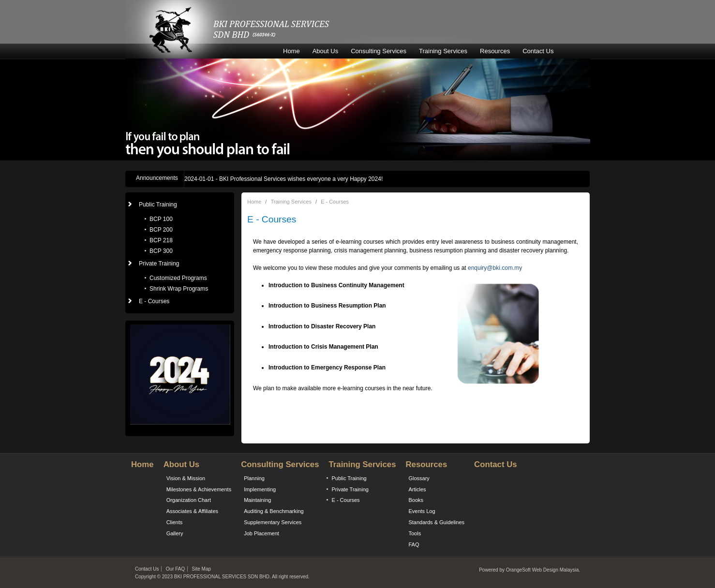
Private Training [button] (159, 264)
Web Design (545, 570)
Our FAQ (175, 569)
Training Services (443, 51)
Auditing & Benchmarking (274, 511)
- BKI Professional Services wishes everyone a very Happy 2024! (283, 179)
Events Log (422, 511)
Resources (495, 51)
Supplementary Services (273, 522)
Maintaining (257, 500)
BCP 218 (161, 240)
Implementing (260, 489)
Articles (417, 489)
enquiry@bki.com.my (495, 268)
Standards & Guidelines (436, 522)
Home (291, 51)
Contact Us (538, 51)
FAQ (414, 544)
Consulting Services (379, 51)
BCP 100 (161, 219)
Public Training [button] (158, 205)
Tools (415, 533)
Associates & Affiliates (192, 511)
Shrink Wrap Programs (179, 289)
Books (416, 500)
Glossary (419, 478)
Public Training (349, 478)
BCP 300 (161, 251)
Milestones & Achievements (199, 489)
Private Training (350, 489)
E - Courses (154, 301)
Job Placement (261, 533)
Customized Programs (178, 278)
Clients (175, 522)
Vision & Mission (186, 478)
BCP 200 (161, 230)
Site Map (201, 569)
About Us (325, 51)
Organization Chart (189, 500)
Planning (254, 478)
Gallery (175, 533)
